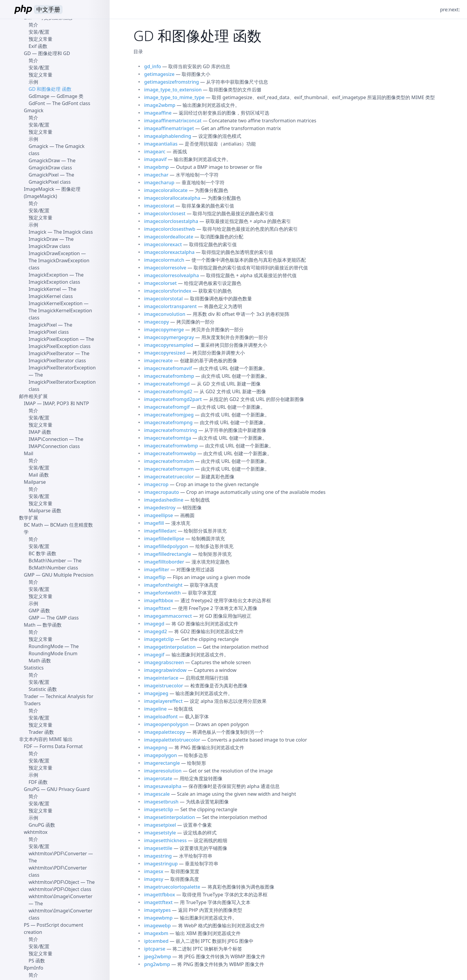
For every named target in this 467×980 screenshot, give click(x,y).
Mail (29, 453)
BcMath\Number (47, 561)
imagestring (158, 856)
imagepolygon (161, 755)
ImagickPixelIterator (51, 353)
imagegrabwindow (165, 670)
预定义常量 (41, 39)
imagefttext (157, 608)
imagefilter (157, 569)
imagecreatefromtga (168, 438)
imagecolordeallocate (169, 237)
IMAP (30, 403)
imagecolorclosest (165, 213)
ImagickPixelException (54, 339)
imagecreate (158, 361)
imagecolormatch (164, 260)
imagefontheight (163, 585)
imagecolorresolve (165, 268)
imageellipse (159, 515)
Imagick (38, 232)
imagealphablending (168, 136)
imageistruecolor (164, 686)
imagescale (157, 794)
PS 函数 (37, 961)
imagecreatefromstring (171, 430)
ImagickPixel (43, 325)
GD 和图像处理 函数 (50, 89)
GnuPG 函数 (42, 825)
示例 (33, 82)
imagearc (155, 152)
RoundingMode (46, 646)
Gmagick (34, 110)
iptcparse (155, 949)
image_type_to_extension (173, 90)
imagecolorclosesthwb (170, 229)
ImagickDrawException (54, 253)
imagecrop (156, 484)
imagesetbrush (161, 802)
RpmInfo (34, 968)
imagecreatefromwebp (170, 453)
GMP (29, 575)
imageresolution (163, 771)
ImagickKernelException (56, 303)
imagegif (154, 655)
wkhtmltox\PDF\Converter (58, 853)
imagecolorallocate (166, 190)
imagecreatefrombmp (169, 376)
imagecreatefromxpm (169, 469)
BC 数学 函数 (42, 553)
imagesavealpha (163, 786)
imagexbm (156, 933)
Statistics (34, 668)
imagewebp (157, 926)
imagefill (154, 523)
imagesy (154, 879)
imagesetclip (159, 809)
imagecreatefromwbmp (171, 446)
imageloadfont (161, 717)
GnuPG (32, 789)
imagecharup (159, 182)
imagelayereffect (163, 701)
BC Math (33, 525)
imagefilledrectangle (168, 554)
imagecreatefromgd (167, 384)
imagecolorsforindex (168, 291)
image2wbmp (160, 105)
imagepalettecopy (165, 732)
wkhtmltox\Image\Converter (60, 896)
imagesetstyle (160, 833)
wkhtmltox (36, 832)
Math (30, 625)
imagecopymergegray (169, 337)
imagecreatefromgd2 (168, 391)
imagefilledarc (160, 531)
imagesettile (158, 848)
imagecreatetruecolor (169, 477)
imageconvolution (165, 314)
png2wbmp (157, 964)
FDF (28, 746)
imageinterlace (161, 678)
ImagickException (48, 275)
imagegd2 (156, 631)
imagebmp (157, 167)
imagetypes (157, 910)
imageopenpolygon (166, 724)
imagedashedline (164, 500)
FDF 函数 (38, 782)
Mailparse (35, 482)
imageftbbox (159, 600)
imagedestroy (160, 508)
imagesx (154, 871)
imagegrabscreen (164, 662)
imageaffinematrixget (169, 128)
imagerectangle (162, 763)
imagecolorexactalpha (169, 252)
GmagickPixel (44, 175)
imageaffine (158, 113)
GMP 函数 (39, 611)
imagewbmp (158, 918)
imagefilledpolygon (166, 546)
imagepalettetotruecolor (172, 740)
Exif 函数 (38, 46)
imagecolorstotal (164, 299)
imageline (155, 709)
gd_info (153, 66)
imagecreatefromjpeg (169, 415)
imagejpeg (156, 693)
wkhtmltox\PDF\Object (54, 882)
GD (27, 53)
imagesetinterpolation (170, 817)
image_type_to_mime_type (174, 97)
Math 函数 (40, 661)
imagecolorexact (163, 244)
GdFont (37, 103)
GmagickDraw (44, 160)
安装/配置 (39, 32)
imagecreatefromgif (167, 407)
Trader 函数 (41, 732)
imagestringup (161, 864)
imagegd (154, 624)
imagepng (156, 748)
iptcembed (156, 941)
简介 (33, 25)
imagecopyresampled (169, 345)
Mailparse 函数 (45, 511)
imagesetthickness (165, 840)
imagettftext (158, 902)
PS (27, 925)
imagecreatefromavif (168, 368)
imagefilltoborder (164, 562)
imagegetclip (159, 639)
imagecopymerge (164, 330)
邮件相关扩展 (33, 396)
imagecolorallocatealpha (172, 198)
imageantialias (161, 144)
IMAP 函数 (40, 432)
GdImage (39, 96)
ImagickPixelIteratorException (62, 368)
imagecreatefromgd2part (173, 399)
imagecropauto (162, 492)
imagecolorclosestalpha (171, 221)
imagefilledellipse (164, 539)
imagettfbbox (160, 895)
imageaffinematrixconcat (173, 121)
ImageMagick (39, 189)
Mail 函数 (39, 475)
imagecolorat (159, 206)
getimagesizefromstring (172, 82)
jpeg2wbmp (158, 956)
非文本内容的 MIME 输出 (46, 739)
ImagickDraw (43, 239)
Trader (31, 696)
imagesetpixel (160, 825)
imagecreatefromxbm (169, 461)
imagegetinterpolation (170, 647)
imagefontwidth (162, 593)
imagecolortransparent (171, 306)
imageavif (155, 159)
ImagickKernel (45, 289)
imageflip (155, 577)
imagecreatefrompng (168, 422)
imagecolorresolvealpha (172, 275)
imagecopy (157, 322)
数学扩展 (29, 518)
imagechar (156, 175)
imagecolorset (160, 283)
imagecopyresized (165, 353)
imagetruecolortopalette (172, 887)
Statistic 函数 (43, 689)
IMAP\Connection (48, 439)
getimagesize (159, 74)
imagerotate (158, 778)
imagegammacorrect (168, 616)
